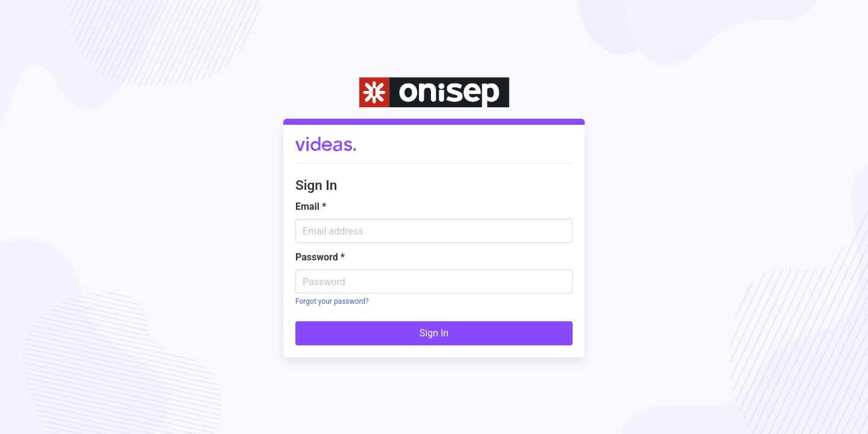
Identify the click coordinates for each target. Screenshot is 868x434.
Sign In (434, 333)
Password (320, 257)
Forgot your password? (332, 301)
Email (311, 206)
